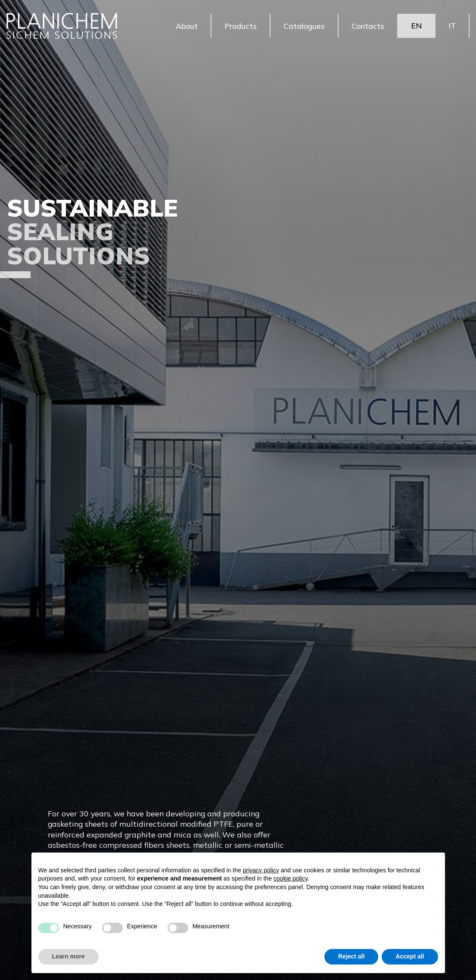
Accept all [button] (410, 956)
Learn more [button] (68, 956)
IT (452, 26)
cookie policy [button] (291, 878)
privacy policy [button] (261, 870)
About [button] (187, 26)
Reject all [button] (351, 956)
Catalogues (304, 26)
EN (416, 26)
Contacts (368, 26)
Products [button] (241, 26)
